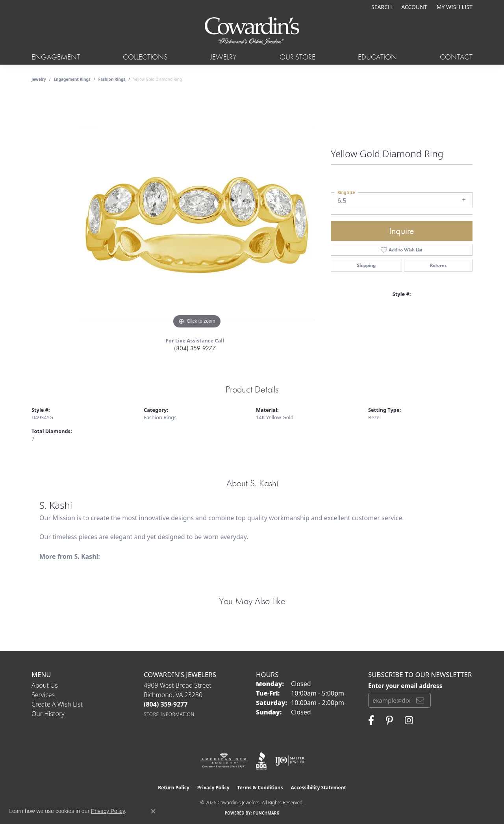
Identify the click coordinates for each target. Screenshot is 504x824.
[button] (381, 7)
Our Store (297, 57)
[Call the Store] (166, 704)
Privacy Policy (213, 788)
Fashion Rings (112, 79)
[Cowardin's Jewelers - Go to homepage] (252, 31)
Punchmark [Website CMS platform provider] (266, 813)
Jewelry (223, 57)
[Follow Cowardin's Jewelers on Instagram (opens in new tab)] (409, 720)
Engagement (56, 57)
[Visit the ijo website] (290, 761)
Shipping (366, 265)
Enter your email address (405, 686)
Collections (145, 57)
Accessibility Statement (318, 788)
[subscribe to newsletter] (420, 700)
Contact (456, 57)
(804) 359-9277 (195, 348)
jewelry (39, 79)
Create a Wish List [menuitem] (57, 704)
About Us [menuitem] (45, 685)
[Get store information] (169, 714)
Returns (438, 265)
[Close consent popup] (153, 811)
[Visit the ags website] (224, 761)
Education (377, 57)
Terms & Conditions (260, 788)
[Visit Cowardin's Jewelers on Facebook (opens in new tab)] (371, 720)
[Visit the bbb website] (261, 761)
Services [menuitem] (43, 695)
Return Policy (174, 788)
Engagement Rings (72, 79)
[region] (197, 212)
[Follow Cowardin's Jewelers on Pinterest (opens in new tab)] (389, 720)
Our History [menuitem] (48, 714)
